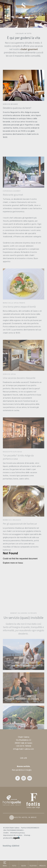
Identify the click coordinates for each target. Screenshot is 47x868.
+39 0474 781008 (23, 746)
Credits (6, 833)
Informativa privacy (17, 833)
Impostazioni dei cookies (13, 835)
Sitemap (27, 835)
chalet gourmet (29, 49)
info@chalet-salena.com (23, 749)
